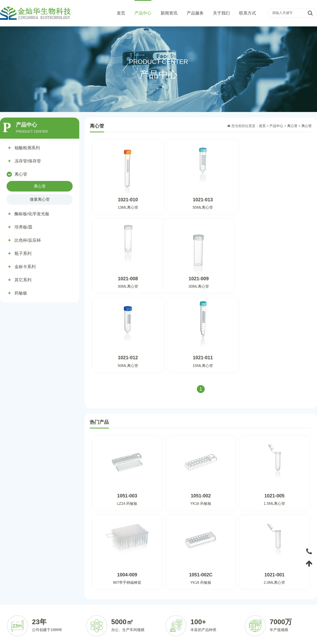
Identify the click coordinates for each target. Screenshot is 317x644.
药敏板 (21, 293)
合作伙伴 (190, 610)
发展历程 (236, 610)
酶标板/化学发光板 (32, 214)
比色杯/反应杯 (28, 240)
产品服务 (195, 13)
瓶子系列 (23, 253)
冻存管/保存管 (28, 161)
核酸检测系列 (27, 148)
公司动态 (144, 594)
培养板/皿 (24, 227)
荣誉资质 (236, 602)
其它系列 (23, 280)
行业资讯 (144, 602)
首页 (121, 13)
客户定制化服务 (195, 594)
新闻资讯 (169, 13)
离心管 (21, 174)
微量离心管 (40, 199)
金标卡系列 (25, 267)
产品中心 (143, 13)
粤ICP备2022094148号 (221, 638)
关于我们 (221, 13)
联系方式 (248, 13)
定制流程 (190, 602)
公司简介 (236, 594)
